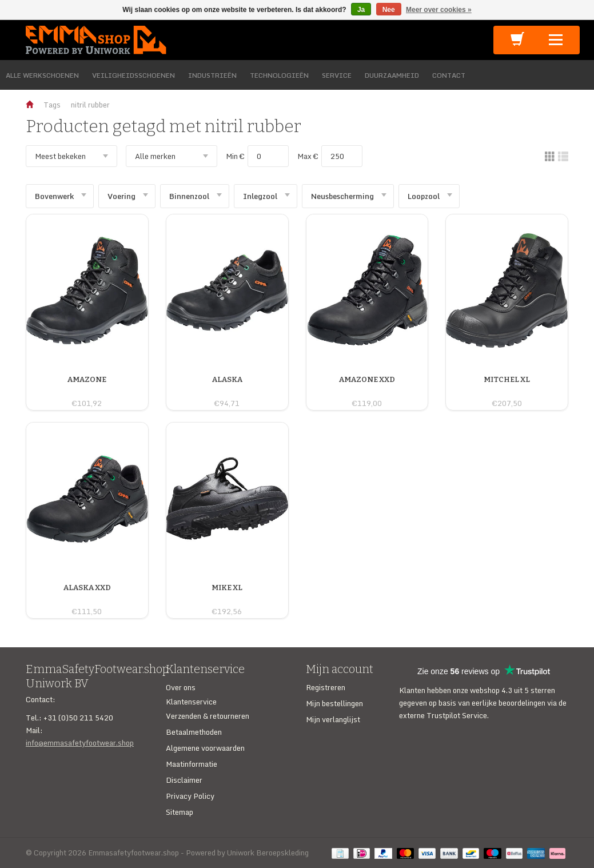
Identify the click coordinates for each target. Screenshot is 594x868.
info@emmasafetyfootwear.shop (80, 743)
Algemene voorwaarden (205, 748)
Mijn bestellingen (334, 703)
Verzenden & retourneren (208, 716)
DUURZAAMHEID (392, 75)
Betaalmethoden (194, 732)
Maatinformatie (192, 764)
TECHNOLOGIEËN (279, 75)
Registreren (326, 687)
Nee (389, 10)
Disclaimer (184, 780)
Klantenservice (191, 702)
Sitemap (180, 812)
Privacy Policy (190, 796)
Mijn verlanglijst (333, 719)
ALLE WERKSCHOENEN (42, 75)
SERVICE (337, 75)
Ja (361, 10)
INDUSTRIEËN (212, 75)
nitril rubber (90, 105)
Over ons (181, 687)
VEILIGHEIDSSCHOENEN (133, 75)
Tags (52, 105)
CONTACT (449, 75)
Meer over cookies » (439, 10)
